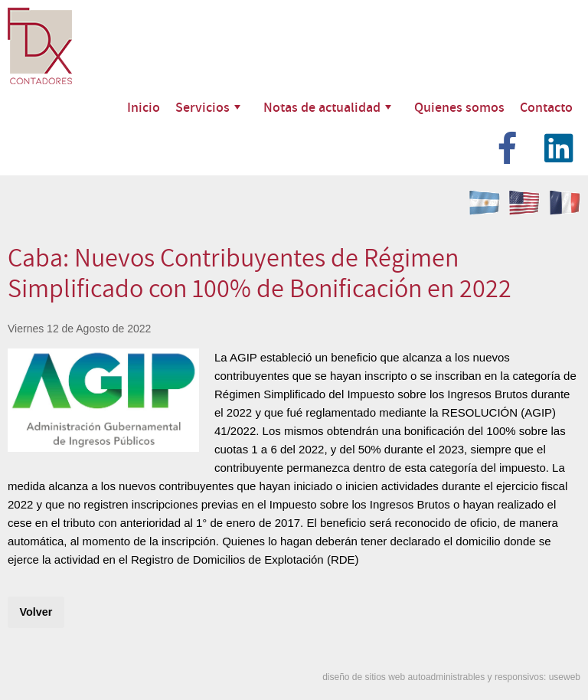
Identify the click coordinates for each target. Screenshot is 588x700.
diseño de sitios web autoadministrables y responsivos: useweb (451, 677)
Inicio (144, 107)
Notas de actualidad (327, 107)
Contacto (546, 107)
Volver (36, 612)
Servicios (208, 107)
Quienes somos (459, 107)
